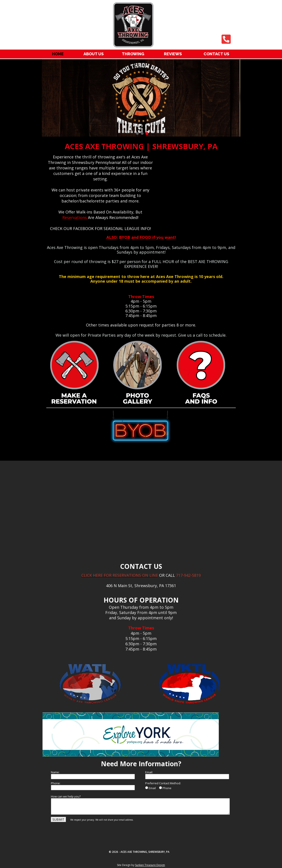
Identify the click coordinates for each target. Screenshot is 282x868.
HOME (58, 54)
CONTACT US (216, 54)
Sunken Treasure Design (150, 865)
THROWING (133, 54)
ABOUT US (94, 54)
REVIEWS (173, 54)
